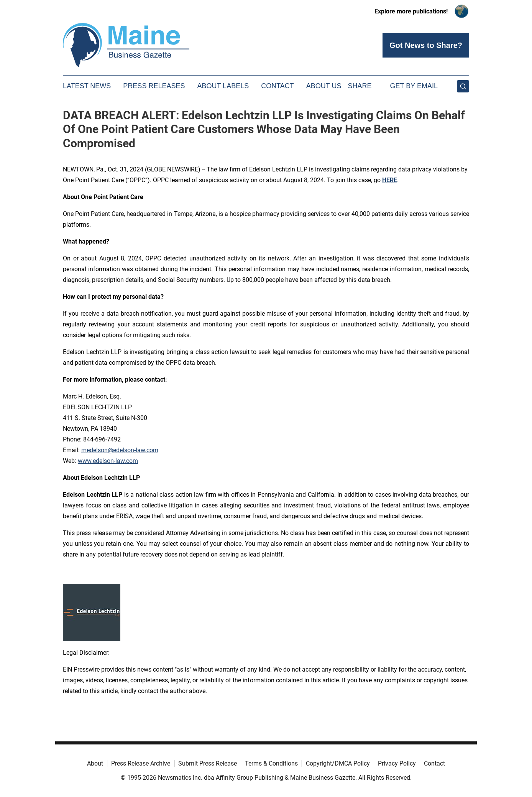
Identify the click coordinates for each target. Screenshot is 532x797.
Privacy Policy (397, 763)
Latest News (87, 86)
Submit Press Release (208, 763)
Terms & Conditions (271, 763)
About (95, 763)
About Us (324, 86)
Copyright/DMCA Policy (338, 763)
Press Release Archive (141, 763)
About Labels (223, 86)
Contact (277, 86)
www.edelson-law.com (108, 461)
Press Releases (154, 86)
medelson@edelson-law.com (120, 450)
